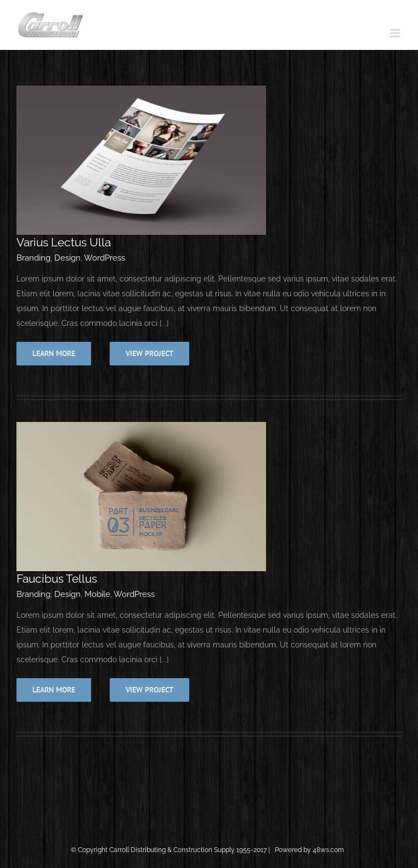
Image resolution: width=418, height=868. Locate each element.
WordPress (104, 258)
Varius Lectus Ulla (64, 242)
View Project (149, 353)
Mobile (97, 594)
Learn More (54, 353)
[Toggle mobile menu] (396, 33)
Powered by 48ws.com (310, 850)
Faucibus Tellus (57, 579)
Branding (33, 258)
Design (67, 258)
